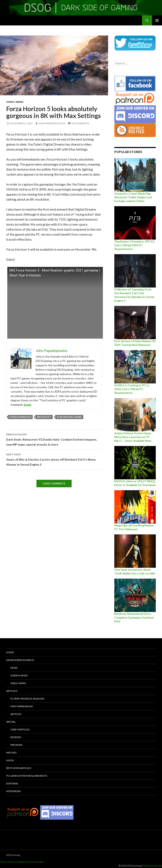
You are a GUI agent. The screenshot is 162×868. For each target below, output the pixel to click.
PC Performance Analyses (27, 699)
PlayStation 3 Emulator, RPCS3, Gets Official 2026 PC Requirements (135, 245)
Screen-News (19, 675)
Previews (16, 745)
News (14, 668)
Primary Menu (157, 20)
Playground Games (69, 417)
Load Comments (54, 483)
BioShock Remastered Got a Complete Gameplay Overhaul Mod (134, 617)
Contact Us (22, 862)
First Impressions (22, 706)
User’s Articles (20, 729)
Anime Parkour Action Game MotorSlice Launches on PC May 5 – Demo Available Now (133, 437)
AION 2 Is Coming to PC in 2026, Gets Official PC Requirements (132, 389)
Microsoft (44, 417)
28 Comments (80, 123)
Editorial (12, 783)
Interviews (13, 791)
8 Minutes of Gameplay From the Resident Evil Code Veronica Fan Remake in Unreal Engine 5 (134, 295)
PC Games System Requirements (27, 776)
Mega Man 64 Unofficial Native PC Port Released (134, 527)
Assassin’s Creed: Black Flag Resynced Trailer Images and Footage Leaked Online (133, 197)
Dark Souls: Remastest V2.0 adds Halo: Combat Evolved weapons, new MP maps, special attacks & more (54, 439)
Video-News (15, 102)
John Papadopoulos (52, 123)
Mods (10, 760)
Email (27, 405)
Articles (12, 691)
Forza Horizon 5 (21, 417)
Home (10, 652)
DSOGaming (13, 855)
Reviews (16, 737)
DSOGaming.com (152, 866)
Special (11, 722)
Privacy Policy (36, 862)
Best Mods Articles (19, 768)
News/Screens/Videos (20, 660)
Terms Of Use (8, 862)
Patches (11, 753)
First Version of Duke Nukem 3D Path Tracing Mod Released (135, 343)
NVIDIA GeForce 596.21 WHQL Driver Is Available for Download (135, 483)
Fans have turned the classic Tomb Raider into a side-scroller (135, 571)
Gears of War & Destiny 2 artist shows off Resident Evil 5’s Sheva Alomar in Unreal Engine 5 (54, 459)
